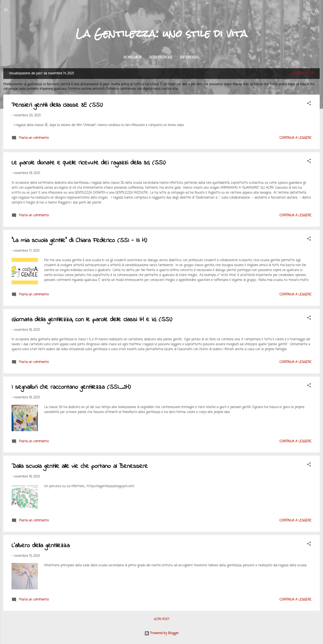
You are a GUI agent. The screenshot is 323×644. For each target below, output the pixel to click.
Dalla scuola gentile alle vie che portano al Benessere (80, 466)
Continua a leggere (295, 138)
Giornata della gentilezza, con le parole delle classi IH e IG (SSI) (92, 320)
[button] (309, 104)
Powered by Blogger (161, 633)
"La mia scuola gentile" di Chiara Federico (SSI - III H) (79, 241)
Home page (133, 57)
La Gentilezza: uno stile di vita (162, 34)
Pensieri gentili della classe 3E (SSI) (57, 105)
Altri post (161, 619)
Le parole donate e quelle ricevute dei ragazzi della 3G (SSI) (89, 163)
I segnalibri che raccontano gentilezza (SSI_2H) (71, 387)
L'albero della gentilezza (41, 546)
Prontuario (190, 57)
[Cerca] (317, 11)
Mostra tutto (303, 74)
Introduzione (161, 57)
